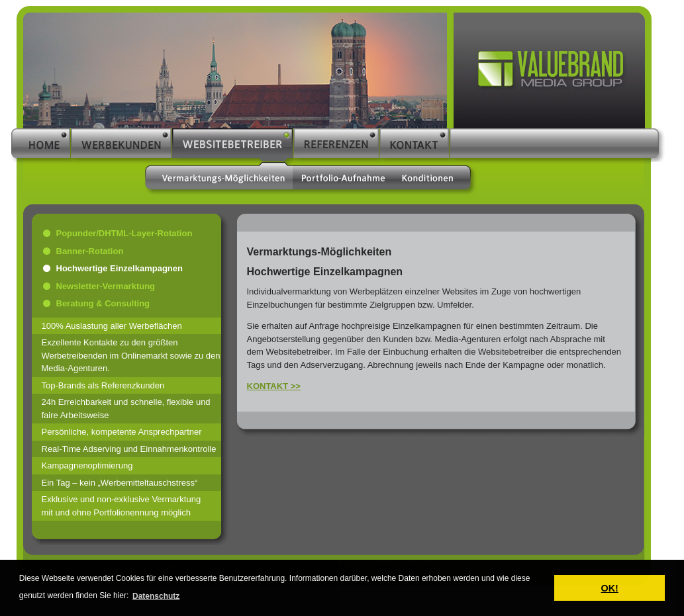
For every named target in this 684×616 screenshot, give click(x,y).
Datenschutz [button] (156, 596)
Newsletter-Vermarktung (106, 286)
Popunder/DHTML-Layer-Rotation (124, 233)
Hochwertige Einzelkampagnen (120, 268)
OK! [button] (609, 588)
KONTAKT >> (274, 386)
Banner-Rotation (90, 251)
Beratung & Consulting (103, 303)
